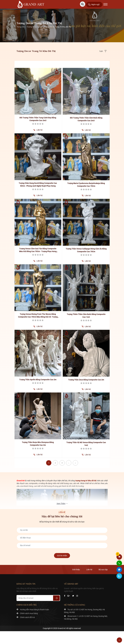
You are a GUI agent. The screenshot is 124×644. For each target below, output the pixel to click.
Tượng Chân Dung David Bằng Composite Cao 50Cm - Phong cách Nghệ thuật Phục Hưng (38, 184)
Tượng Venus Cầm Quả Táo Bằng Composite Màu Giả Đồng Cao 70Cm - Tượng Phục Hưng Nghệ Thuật (38, 250)
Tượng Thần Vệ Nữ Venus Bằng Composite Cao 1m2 (86, 444)
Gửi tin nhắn (62, 556)
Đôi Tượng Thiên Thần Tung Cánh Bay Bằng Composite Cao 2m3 (38, 119)
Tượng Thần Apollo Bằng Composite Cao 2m (38, 380)
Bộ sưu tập (103, 570)
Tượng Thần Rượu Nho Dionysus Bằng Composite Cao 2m (38, 444)
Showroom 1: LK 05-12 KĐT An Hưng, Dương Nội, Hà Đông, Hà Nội (86, 618)
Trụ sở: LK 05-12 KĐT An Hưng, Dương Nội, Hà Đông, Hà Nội (85, 611)
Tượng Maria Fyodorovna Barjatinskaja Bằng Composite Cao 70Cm (86, 185)
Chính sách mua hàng (29, 614)
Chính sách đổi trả (27, 617)
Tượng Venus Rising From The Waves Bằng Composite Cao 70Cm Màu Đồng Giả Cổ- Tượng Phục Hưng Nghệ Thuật (38, 316)
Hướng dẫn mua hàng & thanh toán (34, 610)
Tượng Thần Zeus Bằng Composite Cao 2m (86, 380)
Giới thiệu (76, 570)
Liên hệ (39, 130)
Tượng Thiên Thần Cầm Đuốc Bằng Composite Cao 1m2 (86, 316)
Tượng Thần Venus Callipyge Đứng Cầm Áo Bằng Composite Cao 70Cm (86, 250)
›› (75, 463)
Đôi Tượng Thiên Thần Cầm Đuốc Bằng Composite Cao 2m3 (86, 119)
